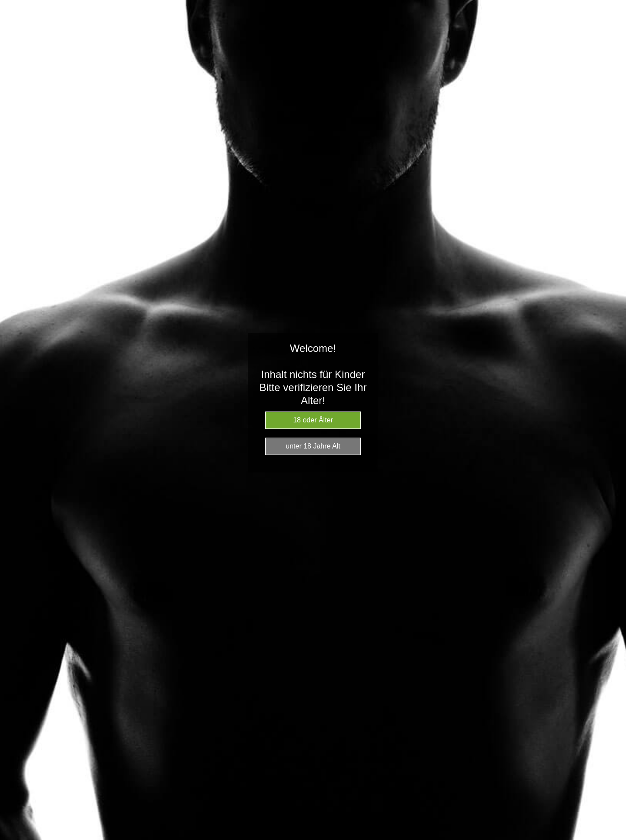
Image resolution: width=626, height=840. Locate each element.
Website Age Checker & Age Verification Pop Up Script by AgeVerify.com (615, 838)
